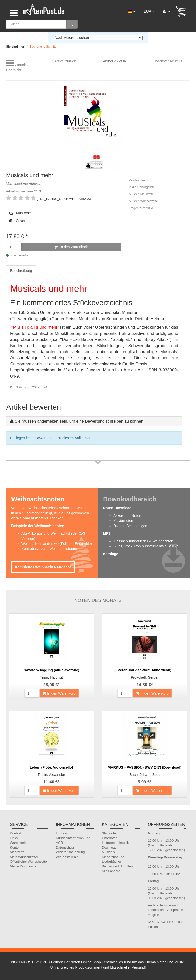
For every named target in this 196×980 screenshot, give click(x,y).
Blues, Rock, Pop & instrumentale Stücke (146, 546)
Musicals (108, 852)
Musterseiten (23, 213)
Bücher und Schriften (117, 866)
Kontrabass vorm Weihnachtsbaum (49, 549)
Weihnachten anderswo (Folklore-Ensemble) (57, 544)
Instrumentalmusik (115, 843)
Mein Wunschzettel (24, 857)
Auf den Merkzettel (142, 194)
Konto (14, 847)
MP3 (107, 533)
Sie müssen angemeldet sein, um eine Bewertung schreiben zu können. (79, 421)
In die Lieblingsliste (142, 187)
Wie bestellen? (67, 857)
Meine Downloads (23, 866)
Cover (17, 221)
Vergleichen (137, 180)
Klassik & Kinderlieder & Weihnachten (143, 541)
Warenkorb (18, 843)
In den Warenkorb (71, 247)
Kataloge (111, 554)
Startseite (109, 833)
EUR (149, 11)
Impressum (64, 833)
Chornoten (110, 838)
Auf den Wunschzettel (144, 201)
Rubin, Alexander (51, 775)
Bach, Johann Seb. (144, 775)
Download (109, 847)
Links (14, 838)
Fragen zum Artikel (142, 208)
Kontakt (16, 833)
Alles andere (111, 871)
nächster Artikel (168, 61)
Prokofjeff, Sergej (145, 677)
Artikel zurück (65, 61)
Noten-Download (117, 508)
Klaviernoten (123, 521)
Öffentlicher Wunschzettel (29, 861)
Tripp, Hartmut (51, 677)
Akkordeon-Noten (127, 516)
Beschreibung (21, 271)
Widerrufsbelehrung (70, 852)
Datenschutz (65, 847)
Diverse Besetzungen (130, 526)
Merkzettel (18, 852)
